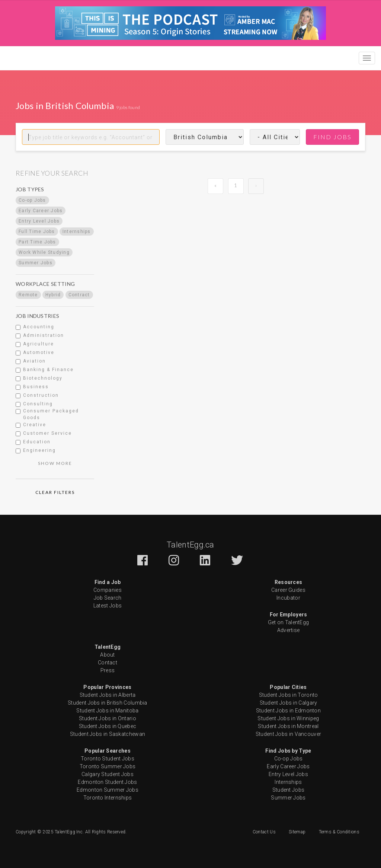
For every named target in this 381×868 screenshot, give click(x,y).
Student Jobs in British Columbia (108, 703)
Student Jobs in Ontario (108, 718)
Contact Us (264, 832)
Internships (288, 782)
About (108, 655)
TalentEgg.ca (190, 545)
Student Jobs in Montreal (288, 726)
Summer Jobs (288, 798)
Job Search (108, 598)
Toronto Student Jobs (108, 759)
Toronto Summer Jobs (108, 766)
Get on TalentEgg (289, 622)
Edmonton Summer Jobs (108, 790)
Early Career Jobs (288, 766)
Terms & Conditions (339, 832)
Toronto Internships (108, 798)
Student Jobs (289, 790)
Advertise (289, 630)
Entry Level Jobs (288, 774)
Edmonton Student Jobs (107, 782)
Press (108, 670)
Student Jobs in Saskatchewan (108, 734)
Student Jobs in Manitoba (107, 711)
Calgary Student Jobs (108, 774)
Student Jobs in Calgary (289, 703)
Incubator (288, 598)
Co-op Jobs (289, 759)
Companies (108, 590)
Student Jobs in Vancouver (289, 734)
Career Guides (288, 590)
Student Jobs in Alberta (108, 695)
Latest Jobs (108, 606)
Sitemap (297, 832)
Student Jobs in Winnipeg (288, 718)
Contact (108, 663)
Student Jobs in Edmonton (288, 711)
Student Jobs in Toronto (289, 695)
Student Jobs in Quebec (108, 726)
